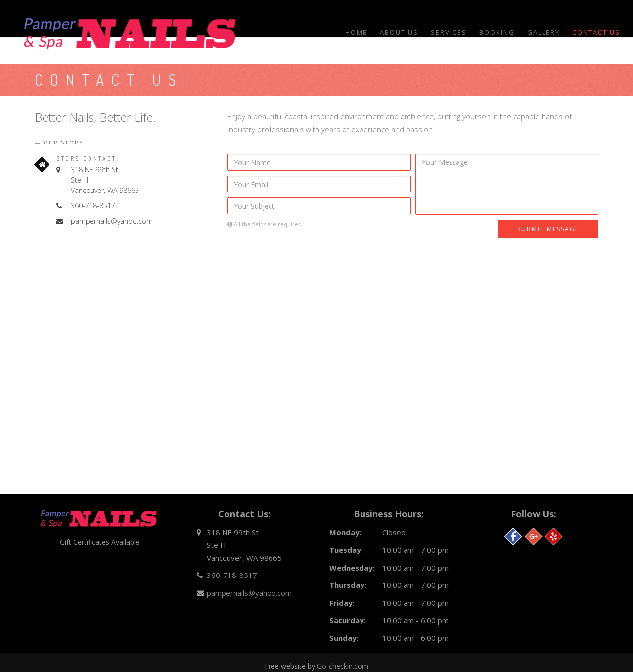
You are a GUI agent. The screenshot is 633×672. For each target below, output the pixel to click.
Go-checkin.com (343, 666)
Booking (497, 32)
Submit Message (548, 229)
